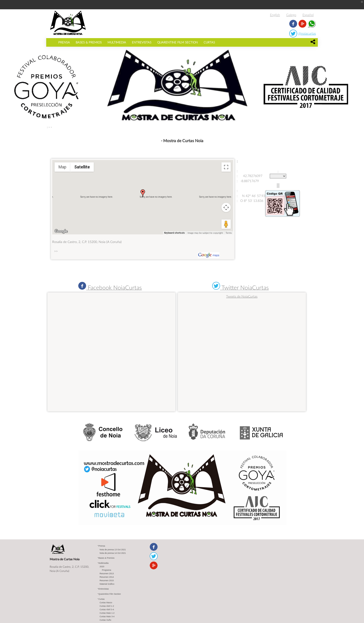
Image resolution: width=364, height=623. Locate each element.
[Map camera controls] (226, 207)
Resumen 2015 (107, 580)
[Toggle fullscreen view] (226, 167)
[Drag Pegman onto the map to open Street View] (226, 224)
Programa (107, 570)
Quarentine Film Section (177, 42)
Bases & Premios (89, 42)
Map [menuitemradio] (62, 167)
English (275, 15)
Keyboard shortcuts (174, 233)
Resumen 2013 (107, 574)
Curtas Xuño (105, 620)
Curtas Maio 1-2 (107, 613)
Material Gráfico (107, 584)
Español (308, 15)
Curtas (209, 42)
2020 (102, 567)
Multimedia (117, 42)
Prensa (64, 42)
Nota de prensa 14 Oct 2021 (113, 553)
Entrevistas (142, 42)
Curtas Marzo (106, 603)
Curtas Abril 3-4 (107, 610)
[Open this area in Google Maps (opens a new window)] (61, 231)
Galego (291, 15)
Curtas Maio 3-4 (107, 616)
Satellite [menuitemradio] (82, 167)
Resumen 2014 (107, 577)
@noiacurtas (307, 33)
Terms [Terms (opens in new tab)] (229, 233)
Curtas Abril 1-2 (107, 606)
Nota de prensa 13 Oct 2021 (113, 550)
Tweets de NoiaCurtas (242, 296)
